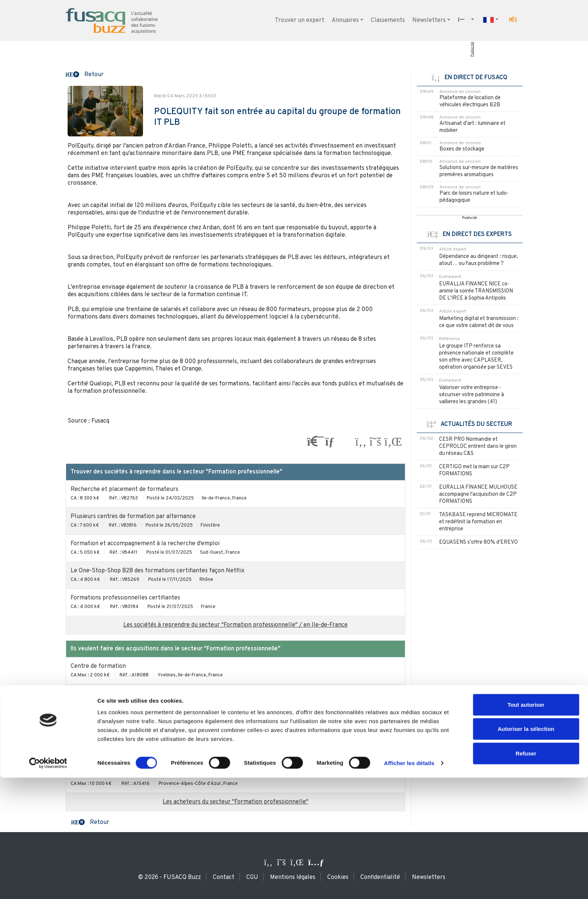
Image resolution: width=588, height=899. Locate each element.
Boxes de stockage (462, 149)
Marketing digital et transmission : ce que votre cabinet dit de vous (479, 322)
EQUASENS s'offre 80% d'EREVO (478, 542)
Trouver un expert (300, 20)
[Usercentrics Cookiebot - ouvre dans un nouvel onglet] (48, 885)
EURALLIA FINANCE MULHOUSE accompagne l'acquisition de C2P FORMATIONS (478, 494)
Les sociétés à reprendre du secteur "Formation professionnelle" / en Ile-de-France (235, 625)
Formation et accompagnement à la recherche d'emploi (145, 544)
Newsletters (429, 20)
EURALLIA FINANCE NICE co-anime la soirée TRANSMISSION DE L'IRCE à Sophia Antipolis (476, 291)
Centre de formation (98, 666)
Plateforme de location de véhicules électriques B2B (470, 101)
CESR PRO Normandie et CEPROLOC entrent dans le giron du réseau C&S (478, 447)
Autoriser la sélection (526, 851)
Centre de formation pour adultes (116, 693)
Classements (388, 20)
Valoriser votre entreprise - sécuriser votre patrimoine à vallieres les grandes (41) (472, 395)
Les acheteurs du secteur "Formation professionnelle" (235, 802)
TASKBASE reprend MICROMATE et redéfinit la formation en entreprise (478, 522)
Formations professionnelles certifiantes (125, 598)
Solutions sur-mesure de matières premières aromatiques (479, 171)
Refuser (526, 875)
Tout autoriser (526, 826)
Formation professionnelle (106, 721)
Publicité (472, 49)
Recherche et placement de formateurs (124, 489)
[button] (513, 20)
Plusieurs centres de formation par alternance (133, 517)
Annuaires (345, 20)
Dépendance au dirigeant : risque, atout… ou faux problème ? (479, 260)
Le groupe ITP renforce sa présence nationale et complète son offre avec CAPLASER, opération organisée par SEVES (476, 357)
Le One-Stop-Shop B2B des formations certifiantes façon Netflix (157, 571)
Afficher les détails (409, 884)
